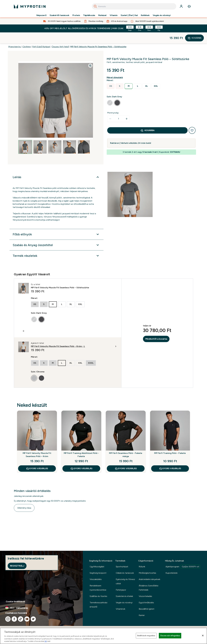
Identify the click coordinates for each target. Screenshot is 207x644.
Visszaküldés (96, 579)
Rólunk (142, 567)
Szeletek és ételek (124, 596)
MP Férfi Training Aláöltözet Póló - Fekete (81, 444)
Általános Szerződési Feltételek (149, 588)
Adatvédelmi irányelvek (149, 579)
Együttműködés (146, 603)
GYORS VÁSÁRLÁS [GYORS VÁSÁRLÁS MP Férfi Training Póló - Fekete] (170, 457)
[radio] (111, 75)
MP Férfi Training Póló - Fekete (170, 442)
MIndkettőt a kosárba (156, 328)
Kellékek (145, 15)
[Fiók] (181, 6)
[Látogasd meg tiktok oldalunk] (21, 619)
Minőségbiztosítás (147, 573)
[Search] (95, 6)
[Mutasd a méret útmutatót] (115, 66)
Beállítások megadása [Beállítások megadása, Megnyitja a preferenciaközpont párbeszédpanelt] (146, 636)
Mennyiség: (113, 102)
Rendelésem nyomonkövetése (98, 588)
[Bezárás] (203, 636)
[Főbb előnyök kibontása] (57, 223)
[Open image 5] (84, 136)
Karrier (142, 615)
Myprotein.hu (15, 36)
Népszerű (41, 15)
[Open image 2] (40, 136)
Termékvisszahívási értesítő (98, 605)
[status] (118, 108)
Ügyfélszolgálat (97, 567)
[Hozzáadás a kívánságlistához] (192, 119)
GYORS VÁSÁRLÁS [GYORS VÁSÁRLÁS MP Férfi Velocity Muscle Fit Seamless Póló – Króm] (37, 457)
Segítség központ (98, 573)
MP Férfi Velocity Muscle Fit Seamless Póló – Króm (37, 444)
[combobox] (134, 6)
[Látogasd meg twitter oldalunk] (33, 619)
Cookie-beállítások (15, 601)
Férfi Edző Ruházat (41, 36)
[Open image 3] (55, 136)
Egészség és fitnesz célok (125, 581)
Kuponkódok (171, 573)
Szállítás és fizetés (98, 596)
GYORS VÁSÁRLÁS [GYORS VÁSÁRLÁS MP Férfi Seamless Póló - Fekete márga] (126, 457)
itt (46, 641)
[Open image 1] (25, 136)
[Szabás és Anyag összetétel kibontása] (57, 234)
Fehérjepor (121, 590)
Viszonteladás (145, 596)
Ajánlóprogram (183, 567)
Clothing (27, 36)
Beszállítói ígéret (147, 609)
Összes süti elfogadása (170, 636)
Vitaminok (120, 609)
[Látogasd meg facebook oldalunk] (14, 619)
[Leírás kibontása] (57, 166)
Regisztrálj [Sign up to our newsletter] (17, 566)
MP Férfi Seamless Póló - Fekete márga (126, 444)
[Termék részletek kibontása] (57, 245)
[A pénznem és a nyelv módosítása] (41, 608)
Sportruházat (122, 567)
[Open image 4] (70, 136)
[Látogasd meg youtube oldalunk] (27, 619)
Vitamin (114, 15)
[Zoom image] (90, 54)
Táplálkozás (89, 15)
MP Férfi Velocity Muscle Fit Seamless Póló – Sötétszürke (98, 36)
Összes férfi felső (60, 36)
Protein (76, 15)
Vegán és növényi (162, 15)
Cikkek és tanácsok (125, 573)
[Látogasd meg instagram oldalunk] (8, 619)
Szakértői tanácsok (59, 15)
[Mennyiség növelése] (127, 108)
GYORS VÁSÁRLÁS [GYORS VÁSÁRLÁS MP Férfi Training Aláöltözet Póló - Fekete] (81, 457)
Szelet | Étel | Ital (129, 15)
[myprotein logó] (30, 6)
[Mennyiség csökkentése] (110, 108)
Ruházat (102, 15)
